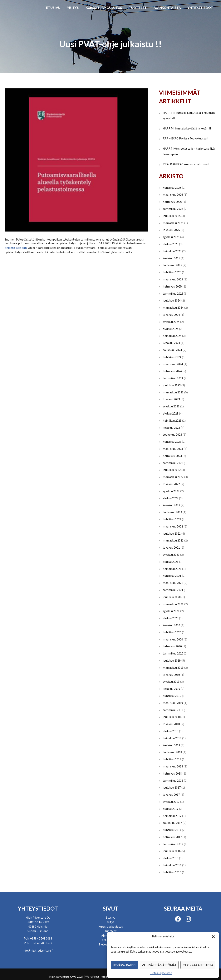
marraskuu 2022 (173, 477)
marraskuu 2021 (173, 541)
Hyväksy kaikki (124, 965)
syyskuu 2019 (171, 682)
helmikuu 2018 (172, 774)
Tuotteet (138, 8)
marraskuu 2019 (173, 668)
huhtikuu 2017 (172, 830)
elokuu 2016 (171, 858)
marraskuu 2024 (173, 308)
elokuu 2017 (171, 809)
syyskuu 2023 (171, 406)
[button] (213, 937)
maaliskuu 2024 (173, 364)
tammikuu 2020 (173, 654)
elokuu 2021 (171, 562)
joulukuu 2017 (172, 788)
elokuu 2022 (171, 498)
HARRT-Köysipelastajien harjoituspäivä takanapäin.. (189, 151)
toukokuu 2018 (172, 752)
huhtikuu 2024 (172, 357)
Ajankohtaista (167, 8)
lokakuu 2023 (171, 399)
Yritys (73, 8)
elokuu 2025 (171, 244)
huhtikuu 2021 (172, 576)
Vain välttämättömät (159, 965)
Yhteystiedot (200, 8)
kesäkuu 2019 (171, 689)
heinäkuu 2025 (172, 251)
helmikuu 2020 (172, 646)
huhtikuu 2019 (172, 696)
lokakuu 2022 (171, 484)
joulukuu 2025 (172, 216)
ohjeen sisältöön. (16, 247)
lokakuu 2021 (171, 548)
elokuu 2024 (171, 329)
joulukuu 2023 (172, 385)
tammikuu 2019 (173, 710)
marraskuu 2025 (173, 223)
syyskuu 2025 (171, 237)
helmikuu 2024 (172, 371)
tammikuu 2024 (173, 378)
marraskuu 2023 (173, 392)
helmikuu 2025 (172, 287)
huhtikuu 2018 (172, 759)
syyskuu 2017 (171, 802)
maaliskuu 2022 (173, 527)
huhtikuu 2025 (172, 272)
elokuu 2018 (171, 731)
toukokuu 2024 (172, 350)
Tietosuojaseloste (161, 973)
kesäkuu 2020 (171, 625)
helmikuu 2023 (172, 456)
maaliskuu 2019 (173, 703)
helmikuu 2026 (172, 202)
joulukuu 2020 (172, 597)
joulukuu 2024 (172, 301)
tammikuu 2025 (173, 294)
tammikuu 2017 (173, 844)
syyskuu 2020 (171, 611)
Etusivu (53, 8)
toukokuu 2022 (172, 512)
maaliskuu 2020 (173, 640)
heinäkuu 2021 (172, 569)
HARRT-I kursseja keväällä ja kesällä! (187, 129)
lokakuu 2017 (171, 795)
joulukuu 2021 (172, 534)
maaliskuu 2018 (173, 767)
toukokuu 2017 (172, 823)
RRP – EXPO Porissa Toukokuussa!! (185, 138)
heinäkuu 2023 (172, 421)
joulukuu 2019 (172, 661)
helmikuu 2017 (172, 837)
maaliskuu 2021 (173, 583)
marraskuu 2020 (173, 604)
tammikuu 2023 (173, 463)
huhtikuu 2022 (172, 519)
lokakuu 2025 (171, 230)
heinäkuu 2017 (172, 816)
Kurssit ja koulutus (104, 8)
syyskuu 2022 (171, 491)
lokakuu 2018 (171, 724)
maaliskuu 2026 (173, 195)
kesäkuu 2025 (171, 258)
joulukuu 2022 (172, 470)
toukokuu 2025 (172, 265)
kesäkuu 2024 (171, 343)
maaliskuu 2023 (173, 449)
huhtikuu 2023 (172, 442)
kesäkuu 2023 (171, 428)
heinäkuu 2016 (172, 865)
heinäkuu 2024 (172, 336)
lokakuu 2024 (171, 315)
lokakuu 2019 (171, 675)
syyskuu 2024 (171, 322)
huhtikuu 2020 (172, 632)
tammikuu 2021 (173, 590)
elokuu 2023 (171, 414)
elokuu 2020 (171, 618)
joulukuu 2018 (172, 717)
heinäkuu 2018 (172, 738)
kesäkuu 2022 (171, 505)
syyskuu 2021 (171, 555)
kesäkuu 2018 (171, 745)
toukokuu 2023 (172, 435)
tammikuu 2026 (173, 209)
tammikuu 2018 (173, 781)
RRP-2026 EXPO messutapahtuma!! (186, 164)
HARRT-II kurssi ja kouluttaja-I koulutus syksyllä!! (189, 116)
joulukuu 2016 (172, 851)
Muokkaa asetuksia (198, 965)
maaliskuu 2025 (173, 279)
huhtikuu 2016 (172, 872)
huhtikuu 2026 (172, 188)
